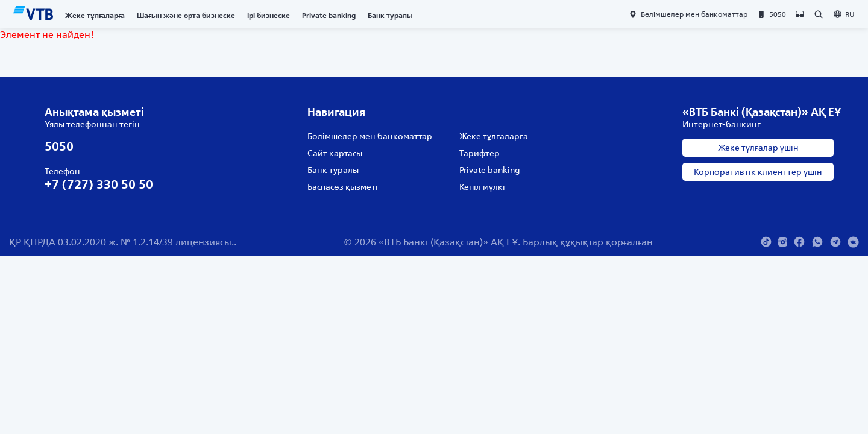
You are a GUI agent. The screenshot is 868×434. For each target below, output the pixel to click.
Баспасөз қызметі (343, 187)
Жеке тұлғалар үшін (758, 148)
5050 (59, 146)
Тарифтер (480, 153)
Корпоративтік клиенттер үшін (758, 172)
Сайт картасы (335, 153)
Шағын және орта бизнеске (186, 15)
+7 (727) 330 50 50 (99, 184)
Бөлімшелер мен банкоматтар (370, 136)
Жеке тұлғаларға (95, 15)
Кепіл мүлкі (482, 187)
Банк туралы (390, 15)
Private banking (329, 15)
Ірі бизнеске (269, 15)
